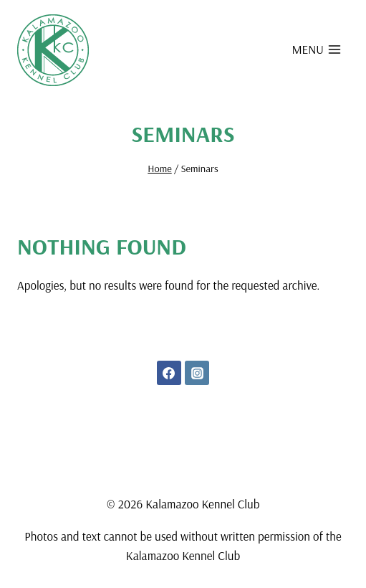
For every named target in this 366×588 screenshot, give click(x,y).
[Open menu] (317, 49)
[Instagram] (197, 373)
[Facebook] (169, 373)
